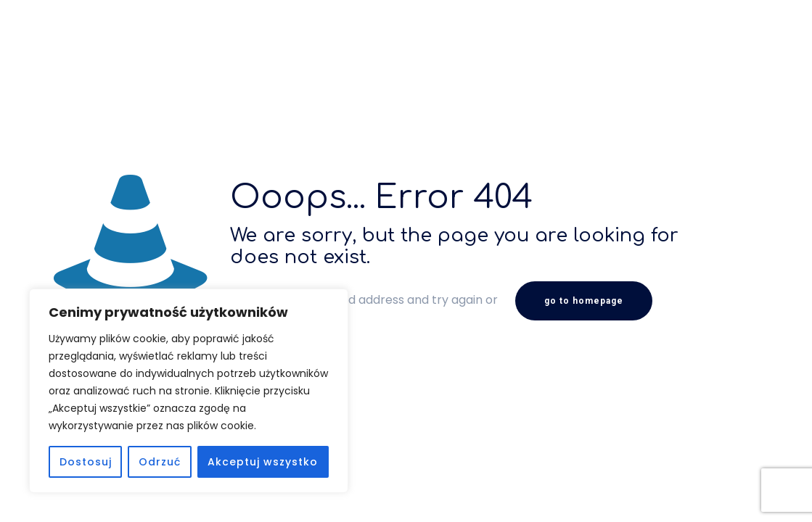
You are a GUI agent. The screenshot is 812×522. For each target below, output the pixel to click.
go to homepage (584, 301)
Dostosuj (86, 462)
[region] (189, 391)
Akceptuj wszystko (263, 462)
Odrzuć (160, 462)
